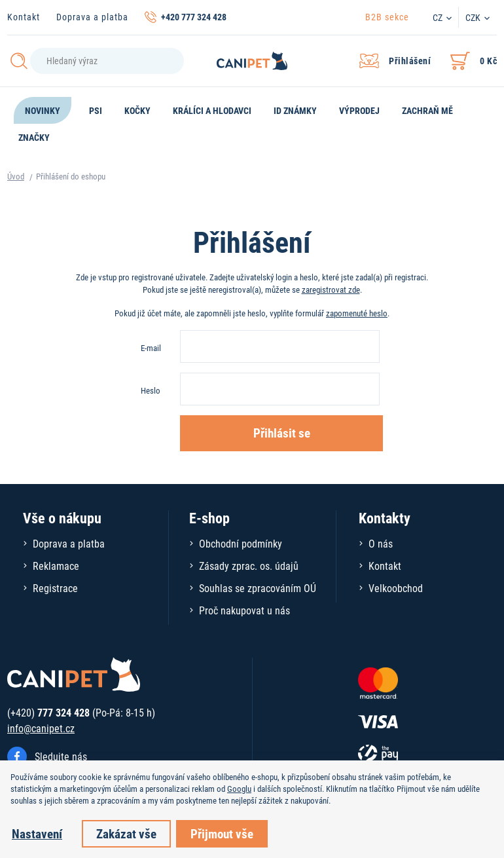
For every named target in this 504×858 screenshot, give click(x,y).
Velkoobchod (396, 588)
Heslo (151, 390)
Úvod (16, 176)
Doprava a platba (92, 17)
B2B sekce (387, 17)
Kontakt (24, 17)
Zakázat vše (126, 833)
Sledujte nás (61, 756)
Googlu (239, 789)
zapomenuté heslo (357, 313)
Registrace (55, 588)
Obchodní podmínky (241, 543)
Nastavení (37, 833)
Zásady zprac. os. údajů (249, 566)
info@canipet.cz (41, 728)
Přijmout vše (222, 833)
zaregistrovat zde (331, 289)
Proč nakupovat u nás (244, 610)
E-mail (151, 348)
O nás (381, 543)
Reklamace (56, 566)
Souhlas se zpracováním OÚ (258, 588)
